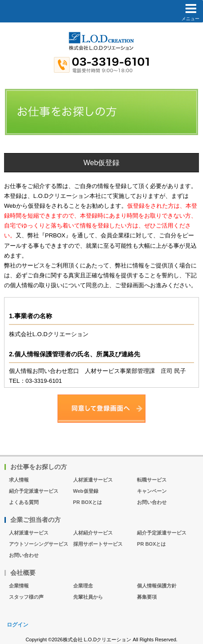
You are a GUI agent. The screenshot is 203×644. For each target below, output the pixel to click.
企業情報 (19, 586)
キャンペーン (152, 491)
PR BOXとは (88, 502)
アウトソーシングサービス (39, 544)
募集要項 (147, 597)
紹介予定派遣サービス (34, 491)
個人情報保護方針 (157, 586)
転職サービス (152, 480)
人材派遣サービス (93, 480)
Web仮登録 (86, 491)
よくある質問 (24, 502)
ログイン (18, 625)
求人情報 (19, 480)
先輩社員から (88, 597)
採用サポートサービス (98, 544)
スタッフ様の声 (26, 597)
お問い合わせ (152, 502)
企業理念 (83, 586)
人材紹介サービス (93, 533)
